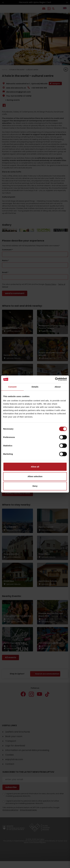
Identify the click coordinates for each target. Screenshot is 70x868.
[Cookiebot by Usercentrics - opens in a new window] (55, 379)
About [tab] (58, 387)
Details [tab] (35, 387)
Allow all (35, 467)
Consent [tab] (12, 387)
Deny (35, 486)
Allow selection (35, 476)
